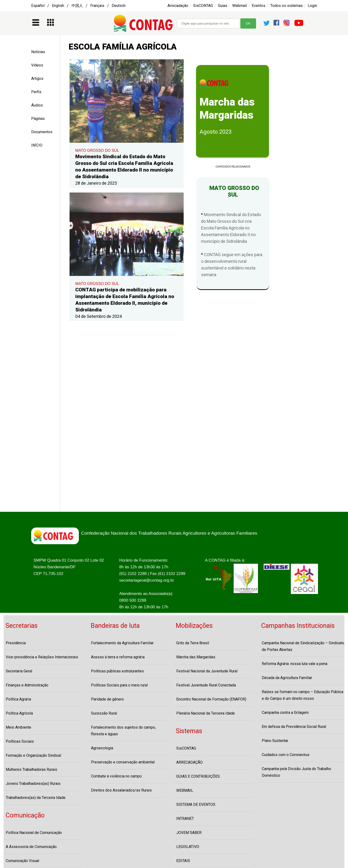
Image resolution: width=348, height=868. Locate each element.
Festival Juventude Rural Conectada (206, 685)
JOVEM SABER (189, 833)
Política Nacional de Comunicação (34, 833)
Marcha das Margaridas (196, 657)
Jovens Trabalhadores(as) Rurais (33, 784)
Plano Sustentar (275, 741)
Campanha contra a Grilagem (285, 713)
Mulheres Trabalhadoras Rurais (31, 769)
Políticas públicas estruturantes (117, 671)
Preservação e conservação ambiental (123, 762)
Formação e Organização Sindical (33, 755)
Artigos (37, 79)
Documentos (42, 132)
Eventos (259, 6)
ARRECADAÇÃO (189, 762)
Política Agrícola (19, 713)
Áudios (37, 105)
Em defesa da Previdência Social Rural (294, 727)
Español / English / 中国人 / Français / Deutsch (78, 6)
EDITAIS (183, 861)
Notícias (38, 52)
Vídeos (37, 65)
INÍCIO (37, 145)
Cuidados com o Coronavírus (286, 755)
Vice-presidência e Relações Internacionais (42, 657)
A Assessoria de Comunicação (31, 847)
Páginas (38, 119)
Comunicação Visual (22, 861)
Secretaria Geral (19, 671)
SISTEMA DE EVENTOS (196, 805)
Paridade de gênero (107, 699)
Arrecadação (178, 6)
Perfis (36, 92)
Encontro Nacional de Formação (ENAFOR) (211, 699)
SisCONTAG (203, 6)
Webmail (240, 6)
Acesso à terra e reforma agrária (118, 657)
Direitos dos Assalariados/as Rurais (121, 790)
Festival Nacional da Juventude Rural (207, 671)
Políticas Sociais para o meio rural (119, 685)
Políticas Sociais (20, 741)
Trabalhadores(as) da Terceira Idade (36, 798)
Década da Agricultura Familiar (287, 678)
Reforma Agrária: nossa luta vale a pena (295, 664)
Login (312, 6)
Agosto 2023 (216, 132)
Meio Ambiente (18, 727)
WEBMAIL (185, 790)
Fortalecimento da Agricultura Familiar (122, 643)
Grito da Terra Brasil (193, 643)
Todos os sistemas (287, 6)
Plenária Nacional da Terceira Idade (206, 713)
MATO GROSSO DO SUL (97, 150)
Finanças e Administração (27, 685)
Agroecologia (102, 748)
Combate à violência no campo (116, 776)
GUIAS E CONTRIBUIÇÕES (198, 776)
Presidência (16, 643)
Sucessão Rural (104, 713)
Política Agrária (18, 699)
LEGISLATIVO (188, 847)
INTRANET (185, 819)
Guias (223, 6)
